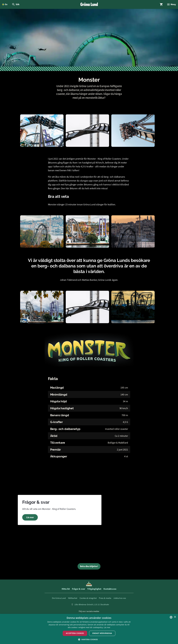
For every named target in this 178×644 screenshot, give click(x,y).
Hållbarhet (73, 598)
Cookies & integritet (88, 598)
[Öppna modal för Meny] (171, 4)
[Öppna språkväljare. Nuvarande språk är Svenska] (5, 4)
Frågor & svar (79, 589)
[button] (89, 639)
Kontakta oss (110, 589)
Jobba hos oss (120, 598)
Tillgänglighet (94, 589)
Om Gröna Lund (59, 598)
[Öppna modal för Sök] (16, 4)
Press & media (105, 598)
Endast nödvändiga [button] (102, 633)
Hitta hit (66, 589)
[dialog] (89, 629)
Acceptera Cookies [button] (75, 633)
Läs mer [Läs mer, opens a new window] (107, 627)
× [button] (175, 617)
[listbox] (171, 617)
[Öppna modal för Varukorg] (161, 4)
